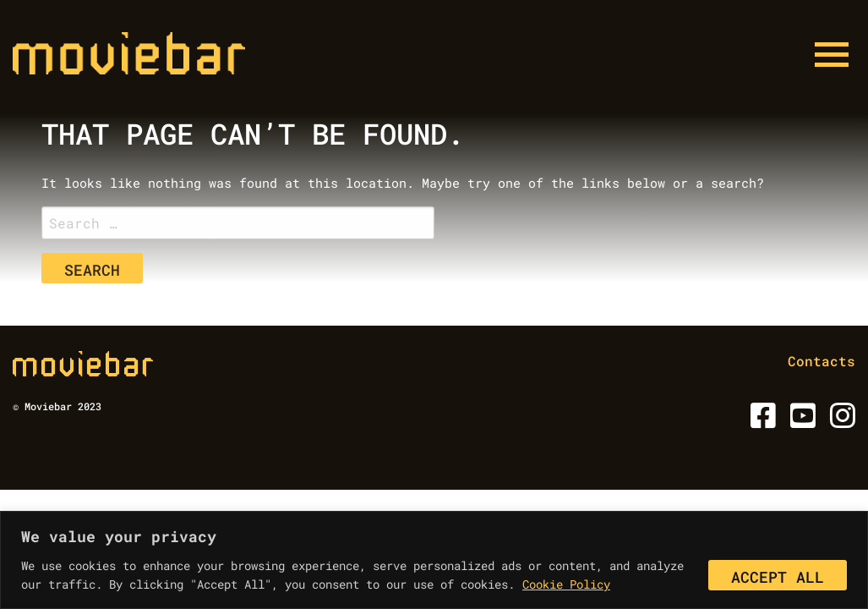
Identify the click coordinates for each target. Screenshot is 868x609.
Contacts (822, 361)
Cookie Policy (566, 584)
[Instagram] (840, 421)
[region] (434, 560)
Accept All (778, 577)
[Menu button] (832, 55)
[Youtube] (800, 421)
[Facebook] (760, 421)
